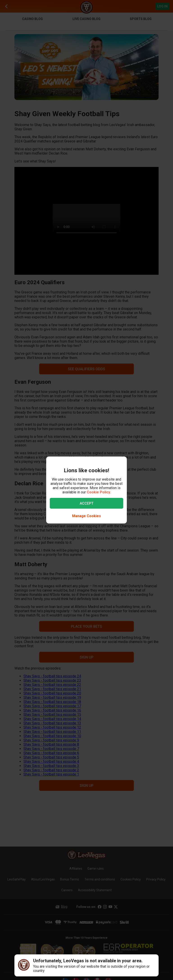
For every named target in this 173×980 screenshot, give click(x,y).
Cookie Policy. (99, 492)
